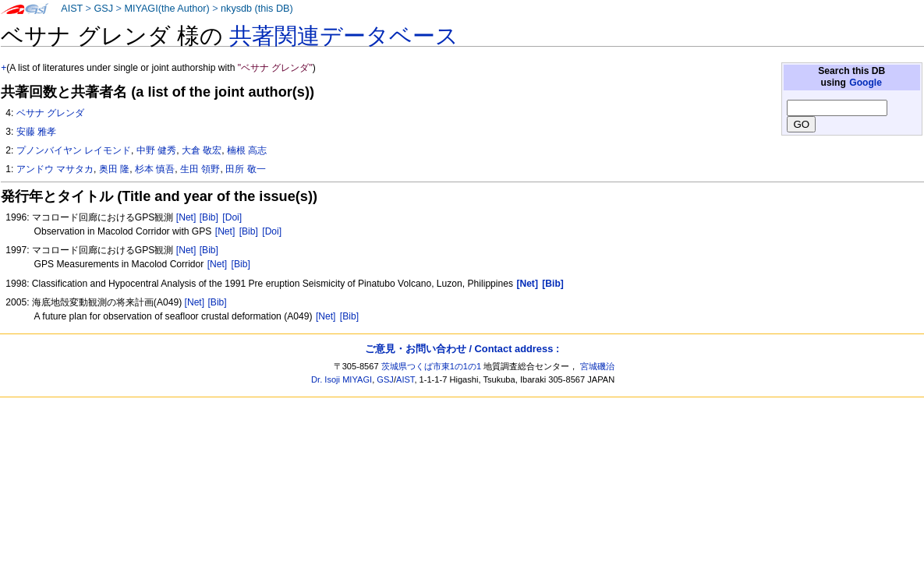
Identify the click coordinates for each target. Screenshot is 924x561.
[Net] (186, 217)
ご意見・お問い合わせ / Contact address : (462, 349)
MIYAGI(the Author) (166, 9)
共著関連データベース (344, 36)
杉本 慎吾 (155, 169)
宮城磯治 (597, 366)
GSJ (103, 9)
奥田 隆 (114, 169)
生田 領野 (200, 169)
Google (866, 83)
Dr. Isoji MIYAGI (342, 379)
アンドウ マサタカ (55, 169)
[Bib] (209, 217)
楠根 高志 (247, 150)
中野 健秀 (156, 150)
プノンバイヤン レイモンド (74, 150)
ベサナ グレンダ (50, 113)
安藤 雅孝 (36, 132)
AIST (72, 9)
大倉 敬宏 (202, 150)
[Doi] (232, 217)
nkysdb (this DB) (257, 9)
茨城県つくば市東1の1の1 (432, 366)
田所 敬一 (245, 169)
